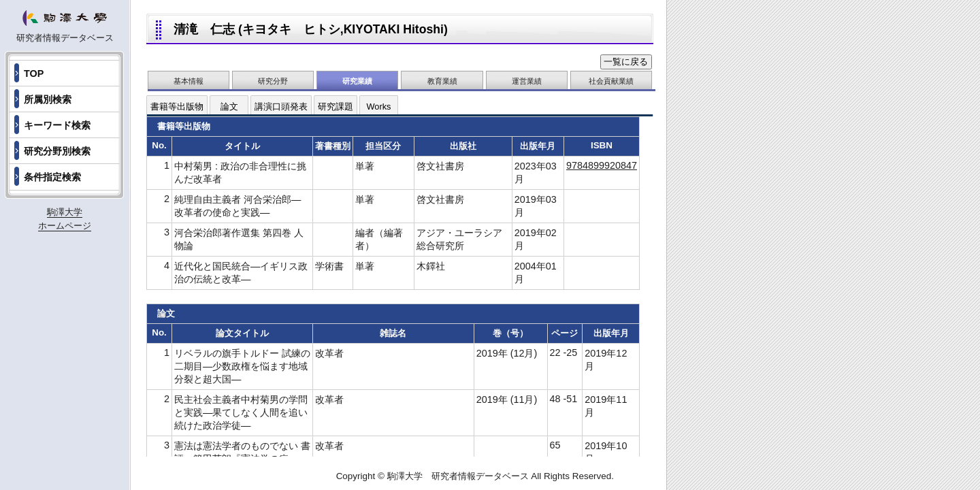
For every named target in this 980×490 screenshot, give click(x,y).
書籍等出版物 (177, 107)
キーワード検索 (57, 125)
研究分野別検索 (57, 151)
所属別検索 (48, 99)
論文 (229, 107)
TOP (34, 73)
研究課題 (336, 107)
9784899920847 (602, 165)
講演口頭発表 (281, 107)
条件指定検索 (52, 177)
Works (378, 107)
